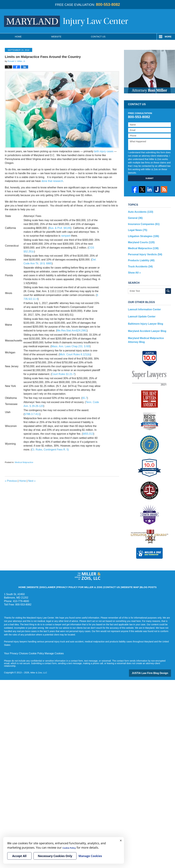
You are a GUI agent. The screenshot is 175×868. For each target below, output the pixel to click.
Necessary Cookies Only (55, 856)
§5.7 (85, 398)
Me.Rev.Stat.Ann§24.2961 (72, 331)
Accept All (19, 856)
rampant (66, 236)
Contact (98, 37)
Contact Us (107, 578)
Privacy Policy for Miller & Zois (82, 578)
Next (32, 481)
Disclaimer (58, 578)
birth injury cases (104, 151)
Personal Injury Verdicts (143, 251)
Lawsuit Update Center (140, 311)
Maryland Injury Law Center (66, 21)
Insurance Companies (142, 223)
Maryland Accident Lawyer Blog (145, 325)
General (135, 217)
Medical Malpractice (24, 462)
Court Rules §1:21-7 (63, 374)
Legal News (137, 229)
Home (18, 37)
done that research (52, 181)
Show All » (134, 268)
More (168, 37)
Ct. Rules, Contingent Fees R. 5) (50, 450)
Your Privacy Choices (15, 646)
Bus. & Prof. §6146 (60, 228)
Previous (11, 481)
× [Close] (121, 840)
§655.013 (88, 434)
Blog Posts (136, 578)
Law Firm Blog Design (156, 665)
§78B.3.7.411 (32, 414)
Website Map (121, 578)
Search (168, 286)
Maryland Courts (140, 240)
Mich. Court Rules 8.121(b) (75, 354)
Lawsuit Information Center (143, 304)
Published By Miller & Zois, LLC (158, 21)
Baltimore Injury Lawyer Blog (144, 318)
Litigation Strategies (142, 234)
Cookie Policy (33, 646)
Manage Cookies (49, 646)
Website (56, 37)
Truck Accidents (139, 262)
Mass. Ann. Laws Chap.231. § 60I (71, 346)
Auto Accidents (139, 212)
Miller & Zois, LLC (39, 665)
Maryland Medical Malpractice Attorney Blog (149, 333)
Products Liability (140, 257)
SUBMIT (150, 178)
